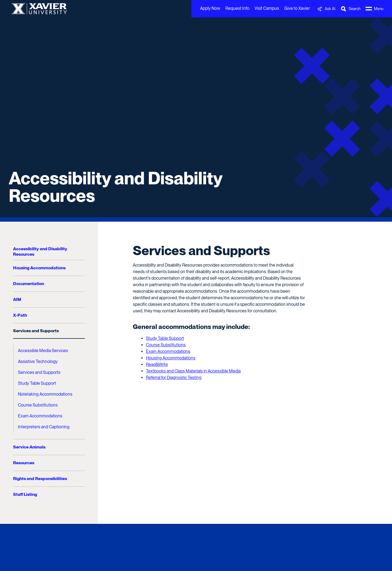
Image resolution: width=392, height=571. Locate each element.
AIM (17, 299)
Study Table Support (37, 383)
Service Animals (29, 447)
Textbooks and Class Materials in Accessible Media (193, 371)
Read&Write (157, 364)
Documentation (29, 284)
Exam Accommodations (40, 416)
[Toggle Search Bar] (350, 9)
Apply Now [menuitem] (210, 8)
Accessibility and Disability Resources (116, 187)
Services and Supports (36, 331)
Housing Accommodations (39, 268)
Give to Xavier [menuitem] (297, 8)
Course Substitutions (38, 405)
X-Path (20, 315)
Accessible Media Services (43, 351)
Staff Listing (25, 494)
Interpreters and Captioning (44, 427)
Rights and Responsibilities (40, 479)
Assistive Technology (38, 361)
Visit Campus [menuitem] (267, 8)
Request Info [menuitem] (237, 8)
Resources (24, 463)
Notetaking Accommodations (45, 394)
